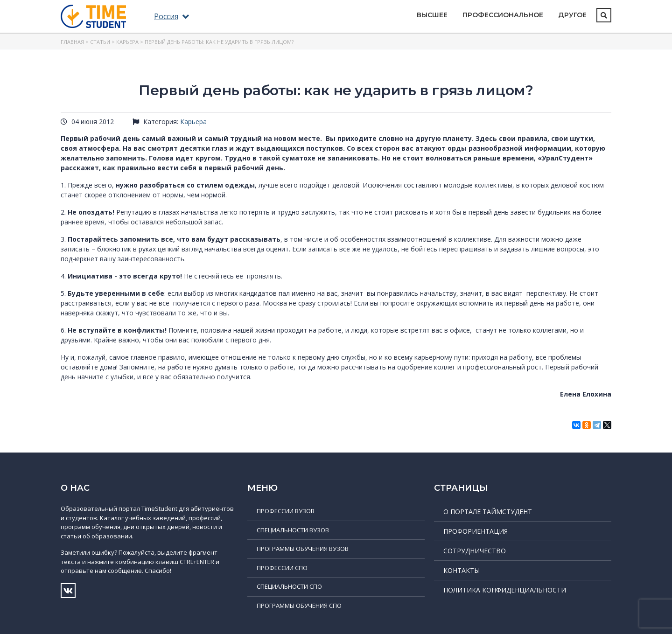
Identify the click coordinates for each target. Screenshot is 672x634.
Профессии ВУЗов (286, 511)
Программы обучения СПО (299, 606)
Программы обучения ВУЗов (303, 549)
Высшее (432, 15)
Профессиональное (503, 15)
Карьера (127, 42)
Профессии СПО (282, 568)
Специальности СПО (289, 586)
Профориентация (476, 531)
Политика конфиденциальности (505, 590)
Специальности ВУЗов (293, 530)
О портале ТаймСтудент (488, 512)
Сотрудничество (475, 551)
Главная (72, 42)
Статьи (100, 42)
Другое (572, 15)
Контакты (462, 570)
